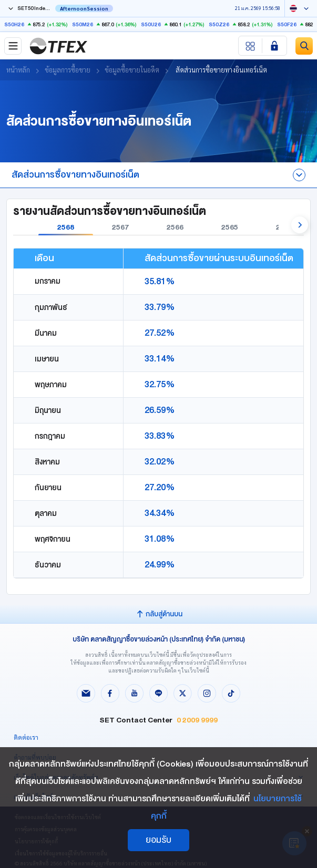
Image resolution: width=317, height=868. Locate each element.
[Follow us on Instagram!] (207, 695)
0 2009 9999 (197, 720)
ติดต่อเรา (26, 737)
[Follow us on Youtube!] (135, 695)
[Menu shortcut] (250, 46)
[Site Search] (304, 46)
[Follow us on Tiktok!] (231, 695)
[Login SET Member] (274, 46)
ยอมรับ (159, 840)
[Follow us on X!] (183, 695)
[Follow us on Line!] (159, 695)
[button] (300, 225)
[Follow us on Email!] (86, 695)
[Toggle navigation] (13, 46)
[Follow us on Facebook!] (110, 695)
